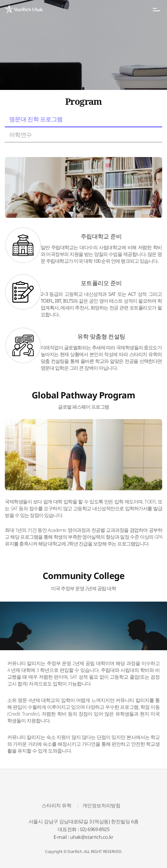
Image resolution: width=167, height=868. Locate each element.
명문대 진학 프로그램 (36, 119)
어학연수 (20, 135)
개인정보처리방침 (101, 806)
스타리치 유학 (56, 806)
